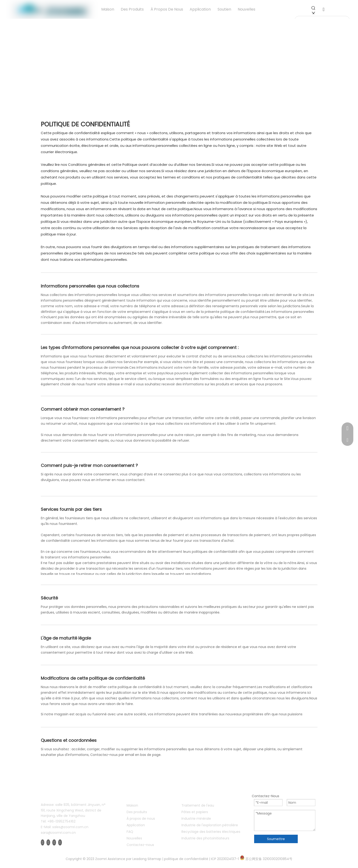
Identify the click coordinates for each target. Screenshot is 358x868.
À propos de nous (141, 819)
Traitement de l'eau (198, 805)
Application (136, 825)
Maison (132, 805)
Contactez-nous (140, 845)
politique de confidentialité (186, 859)
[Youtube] (54, 842)
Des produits (137, 812)
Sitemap (154, 859)
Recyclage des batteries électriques (211, 832)
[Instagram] (60, 842)
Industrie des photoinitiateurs (205, 838)
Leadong (139, 859)
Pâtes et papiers (195, 812)
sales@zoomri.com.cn (70, 827)
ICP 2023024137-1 (225, 859)
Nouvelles (134, 838)
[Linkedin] (48, 842)
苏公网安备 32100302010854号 (269, 859)
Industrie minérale (196, 819)
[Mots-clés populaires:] (313, 10)
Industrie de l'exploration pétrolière (210, 825)
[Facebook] (43, 842)
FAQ (130, 832)
